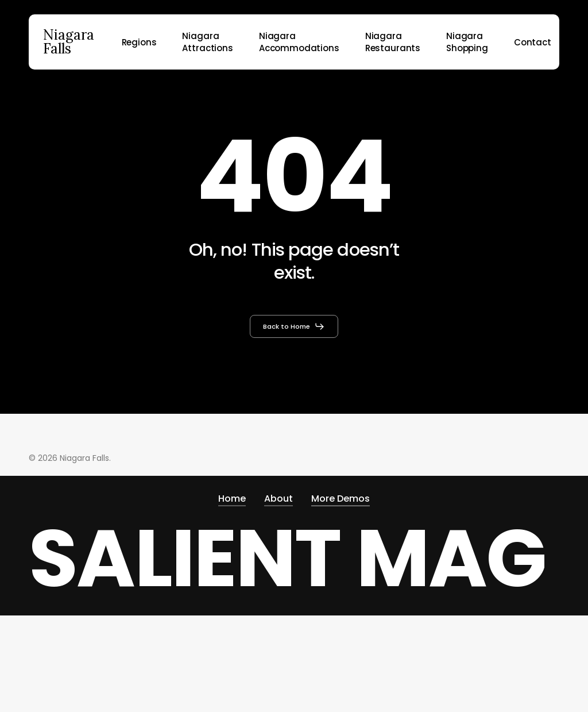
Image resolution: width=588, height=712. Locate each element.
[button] (294, 326)
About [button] (278, 496)
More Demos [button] (341, 496)
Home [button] (232, 496)
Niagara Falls (69, 42)
